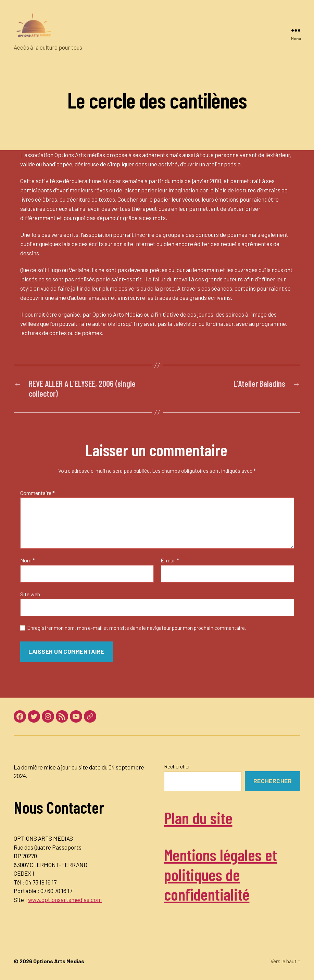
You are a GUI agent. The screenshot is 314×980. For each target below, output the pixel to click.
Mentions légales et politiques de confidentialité (221, 874)
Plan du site (198, 818)
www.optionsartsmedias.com (65, 900)
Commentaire (37, 493)
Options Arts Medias (59, 961)
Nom (28, 560)
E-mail (170, 560)
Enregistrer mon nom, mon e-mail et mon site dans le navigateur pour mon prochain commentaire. (136, 628)
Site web (30, 594)
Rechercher (177, 766)
